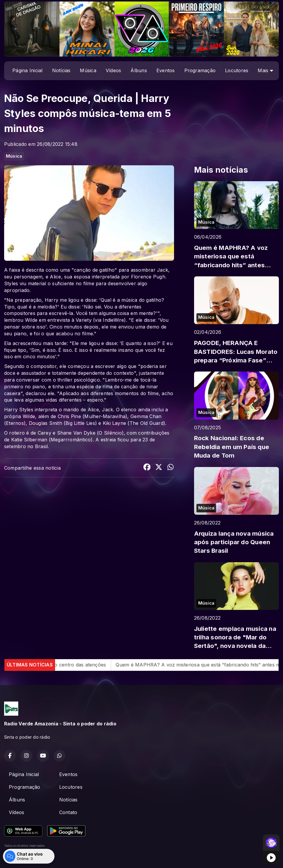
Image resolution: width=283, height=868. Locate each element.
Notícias (61, 70)
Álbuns (139, 70)
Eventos (166, 70)
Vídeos (113, 70)
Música (88, 70)
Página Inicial (27, 70)
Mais (265, 70)
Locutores (237, 70)
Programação (200, 70)
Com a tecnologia (25, 857)
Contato (68, 812)
